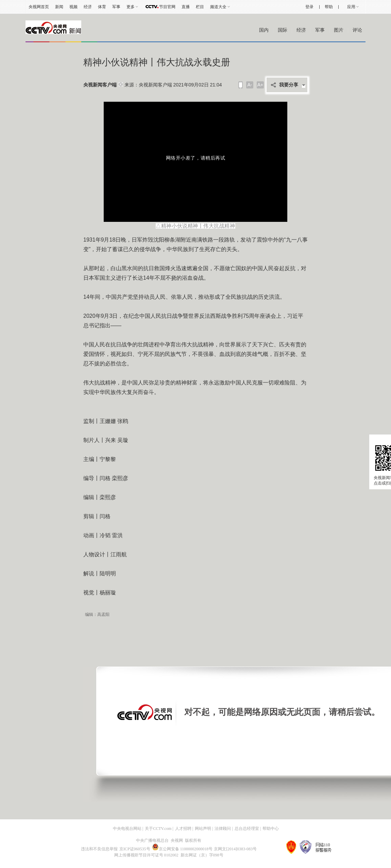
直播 (186, 7)
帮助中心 (271, 829)
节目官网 (167, 7)
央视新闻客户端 (100, 85)
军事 (116, 7)
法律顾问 (223, 829)
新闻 (59, 7)
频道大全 (218, 7)
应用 (351, 7)
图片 (339, 30)
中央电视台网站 (127, 829)
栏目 (200, 7)
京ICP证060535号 (135, 849)
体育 (102, 7)
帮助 (329, 7)
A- (250, 85)
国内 (264, 30)
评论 (357, 30)
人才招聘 (183, 829)
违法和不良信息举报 (99, 849)
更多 (131, 7)
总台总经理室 (247, 829)
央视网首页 (39, 7)
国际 (283, 30)
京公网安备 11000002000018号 (182, 849)
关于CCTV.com (158, 829)
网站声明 (203, 829)
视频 (73, 7)
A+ (260, 85)
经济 (88, 7)
